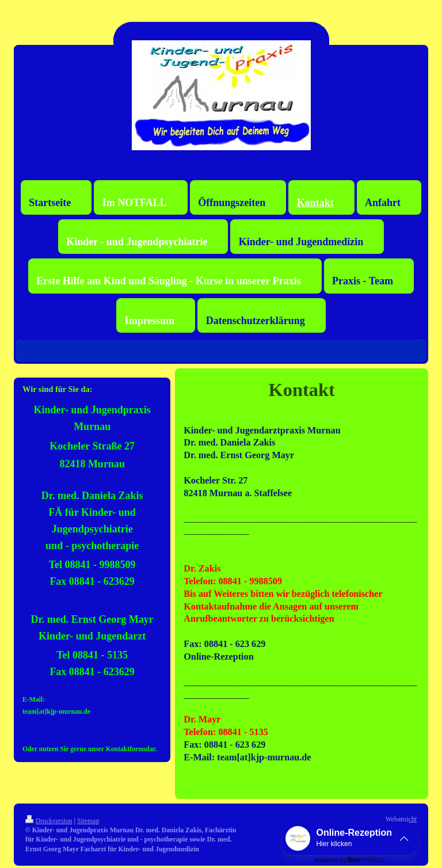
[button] (350, 838)
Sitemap (88, 821)
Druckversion (49, 821)
